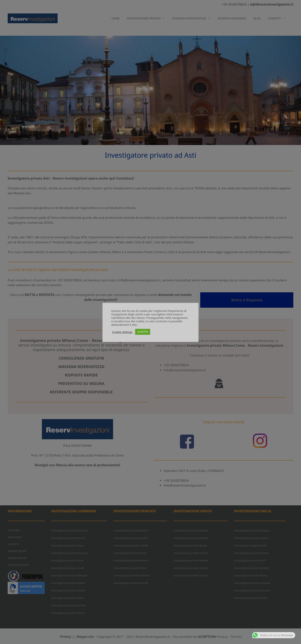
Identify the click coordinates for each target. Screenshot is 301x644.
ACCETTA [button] (143, 332)
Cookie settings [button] (122, 332)
